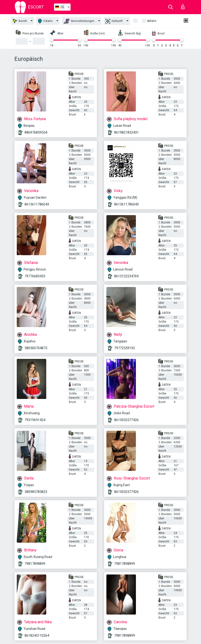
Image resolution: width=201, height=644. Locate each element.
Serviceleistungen (79, 21)
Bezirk (20, 21)
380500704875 (36, 348)
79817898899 (35, 564)
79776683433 (35, 276)
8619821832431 (126, 132)
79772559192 (125, 348)
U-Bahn (45, 21)
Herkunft (114, 21)
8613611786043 (37, 204)
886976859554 (36, 132)
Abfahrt (152, 21)
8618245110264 (37, 636)
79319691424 (35, 420)
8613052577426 (126, 420)
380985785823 (36, 492)
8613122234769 (126, 276)
